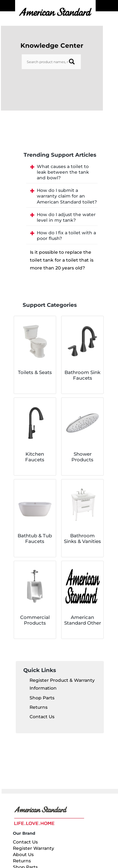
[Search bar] (51, 62)
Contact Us (42, 717)
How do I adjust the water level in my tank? (66, 217)
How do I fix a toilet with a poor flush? (66, 236)
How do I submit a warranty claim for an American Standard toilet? (67, 196)
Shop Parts (42, 698)
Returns (39, 707)
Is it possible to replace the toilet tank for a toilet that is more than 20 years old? (62, 260)
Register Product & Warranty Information (62, 684)
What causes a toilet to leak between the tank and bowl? (63, 172)
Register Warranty (34, 848)
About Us (23, 854)
